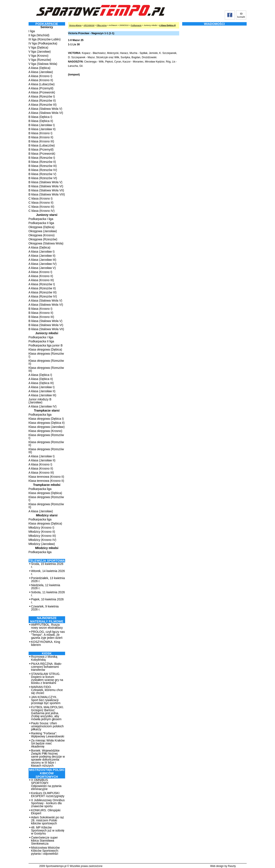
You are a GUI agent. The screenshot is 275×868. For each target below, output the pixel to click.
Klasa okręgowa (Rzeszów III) (46, 369)
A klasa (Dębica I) (40, 375)
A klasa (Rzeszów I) (42, 96)
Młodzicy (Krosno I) (41, 528)
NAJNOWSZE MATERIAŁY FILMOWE (47, 620)
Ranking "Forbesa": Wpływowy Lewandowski (48, 735)
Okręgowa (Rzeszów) (43, 239)
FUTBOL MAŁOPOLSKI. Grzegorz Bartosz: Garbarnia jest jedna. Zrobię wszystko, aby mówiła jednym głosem (48, 713)
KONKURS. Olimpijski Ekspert (46, 812)
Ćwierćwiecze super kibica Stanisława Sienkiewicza (44, 841)
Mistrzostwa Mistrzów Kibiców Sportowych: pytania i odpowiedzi (45, 851)
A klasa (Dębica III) (41, 383)
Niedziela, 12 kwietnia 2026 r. (46, 587)
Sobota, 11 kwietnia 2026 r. (48, 594)
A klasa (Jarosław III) (42, 260)
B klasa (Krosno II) (41, 137)
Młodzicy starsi (47, 515)
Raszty (232, 866)
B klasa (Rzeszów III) (43, 166)
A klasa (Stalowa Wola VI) (46, 113)
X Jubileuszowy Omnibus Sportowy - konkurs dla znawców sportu (48, 803)
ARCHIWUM (89, 25)
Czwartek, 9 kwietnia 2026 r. (45, 608)
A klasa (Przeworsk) (42, 92)
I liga (32, 31)
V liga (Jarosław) (40, 52)
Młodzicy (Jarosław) (42, 544)
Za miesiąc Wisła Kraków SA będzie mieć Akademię (48, 743)
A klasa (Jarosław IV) (43, 264)
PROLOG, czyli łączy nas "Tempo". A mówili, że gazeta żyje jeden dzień (48, 635)
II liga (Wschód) (39, 35)
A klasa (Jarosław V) (42, 268)
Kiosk (47, 653)
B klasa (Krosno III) (41, 141)
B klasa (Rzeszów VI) (43, 178)
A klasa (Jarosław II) (42, 256)
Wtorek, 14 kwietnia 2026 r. (48, 572)
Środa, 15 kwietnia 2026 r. (47, 565)
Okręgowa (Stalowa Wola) (46, 243)
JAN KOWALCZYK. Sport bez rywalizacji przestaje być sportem (46, 700)
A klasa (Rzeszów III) (43, 105)
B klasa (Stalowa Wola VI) (46, 186)
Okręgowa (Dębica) (42, 227)
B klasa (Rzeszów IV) (43, 170)
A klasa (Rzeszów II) (42, 101)
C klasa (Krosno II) (41, 203)
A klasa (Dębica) (40, 68)
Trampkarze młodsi (47, 485)
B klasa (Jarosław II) (42, 129)
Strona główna (75, 25)
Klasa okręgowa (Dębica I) (46, 419)
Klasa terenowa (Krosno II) (46, 477)
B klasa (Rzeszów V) (42, 174)
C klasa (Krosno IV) (42, 211)
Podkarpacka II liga (41, 223)
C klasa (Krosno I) (41, 198)
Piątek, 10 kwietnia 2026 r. (47, 601)
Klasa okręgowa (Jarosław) (47, 427)
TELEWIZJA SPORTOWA (47, 561)
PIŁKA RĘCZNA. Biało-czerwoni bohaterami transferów (47, 667)
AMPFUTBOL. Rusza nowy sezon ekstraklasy (47, 626)
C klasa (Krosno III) (41, 207)
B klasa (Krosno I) (40, 133)
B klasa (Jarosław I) (42, 125)
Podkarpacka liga (40, 415)
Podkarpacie (136, 25)
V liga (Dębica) (38, 47)
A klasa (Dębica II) (41, 379)
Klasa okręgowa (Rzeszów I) (46, 355)
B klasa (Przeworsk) (42, 154)
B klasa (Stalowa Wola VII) (46, 190)
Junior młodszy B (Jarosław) (40, 401)
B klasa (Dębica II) (41, 121)
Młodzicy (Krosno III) (42, 536)
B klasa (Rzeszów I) (42, 158)
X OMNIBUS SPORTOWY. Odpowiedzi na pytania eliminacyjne (46, 784)
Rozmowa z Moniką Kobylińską (44, 658)
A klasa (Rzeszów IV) (43, 296)
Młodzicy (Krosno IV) (42, 540)
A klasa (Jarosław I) (42, 252)
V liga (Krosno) (39, 56)
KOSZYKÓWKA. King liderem (46, 643)
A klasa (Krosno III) (41, 280)
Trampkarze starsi (47, 410)
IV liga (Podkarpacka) (43, 43)
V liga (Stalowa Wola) (43, 64)
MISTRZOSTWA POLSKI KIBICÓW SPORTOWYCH (47, 773)
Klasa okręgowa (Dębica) (45, 349)
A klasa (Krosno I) (40, 76)
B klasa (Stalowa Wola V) (46, 182)
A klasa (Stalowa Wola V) (45, 109)
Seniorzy (47, 27)
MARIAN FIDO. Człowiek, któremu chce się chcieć (47, 690)
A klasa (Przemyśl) (41, 88)
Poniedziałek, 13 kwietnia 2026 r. (48, 580)
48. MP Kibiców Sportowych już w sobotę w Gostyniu (48, 830)
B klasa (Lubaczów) (42, 145)
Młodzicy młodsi (47, 548)
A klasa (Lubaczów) (42, 84)
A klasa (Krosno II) (41, 80)
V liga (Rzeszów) (40, 60)
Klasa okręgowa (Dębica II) (47, 423)
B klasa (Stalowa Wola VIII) (47, 194)
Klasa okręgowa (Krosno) (45, 431)
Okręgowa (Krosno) (42, 235)
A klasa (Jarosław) (41, 72)
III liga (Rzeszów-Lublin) (45, 39)
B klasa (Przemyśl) (41, 149)
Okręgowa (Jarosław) (43, 231)
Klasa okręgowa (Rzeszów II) (46, 362)
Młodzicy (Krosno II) (42, 532)
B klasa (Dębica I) (40, 117)
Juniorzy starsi (47, 215)
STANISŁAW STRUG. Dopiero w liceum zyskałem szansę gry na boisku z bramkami (47, 678)
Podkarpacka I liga (41, 219)
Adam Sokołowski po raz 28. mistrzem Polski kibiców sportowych (48, 820)
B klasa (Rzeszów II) (42, 162)
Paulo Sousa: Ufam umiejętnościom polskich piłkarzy (47, 726)
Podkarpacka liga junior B (46, 345)
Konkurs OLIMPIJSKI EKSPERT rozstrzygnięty (48, 795)
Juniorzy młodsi (47, 333)
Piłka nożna (102, 25)
